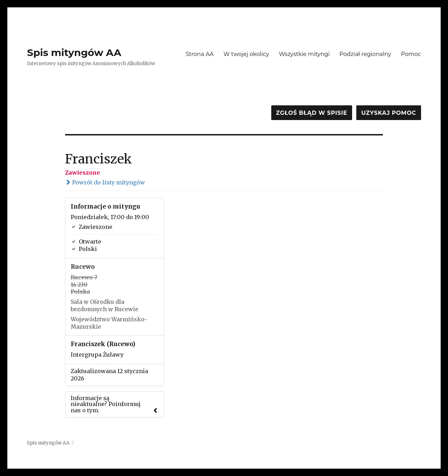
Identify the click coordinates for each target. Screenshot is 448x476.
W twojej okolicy (246, 54)
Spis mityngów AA (74, 52)
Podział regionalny (365, 54)
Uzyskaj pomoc (388, 113)
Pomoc (411, 54)
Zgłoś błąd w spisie (312, 113)
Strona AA (199, 54)
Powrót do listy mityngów (105, 182)
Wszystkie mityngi (304, 54)
